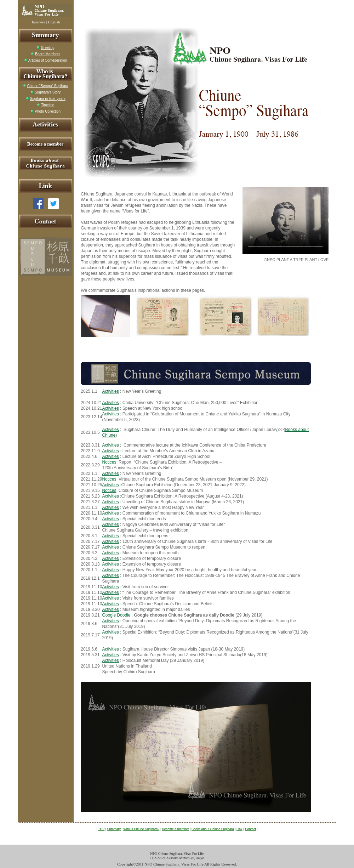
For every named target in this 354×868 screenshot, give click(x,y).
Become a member (176, 829)
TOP (101, 829)
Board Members (48, 54)
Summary (114, 829)
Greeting (47, 48)
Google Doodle (116, 615)
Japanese (38, 22)
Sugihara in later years (48, 99)
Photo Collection (48, 111)
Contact (250, 829)
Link (239, 829)
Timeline (48, 105)
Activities (110, 391)
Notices (109, 462)
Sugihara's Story (48, 92)
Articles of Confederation (48, 60)
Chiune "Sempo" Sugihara (48, 86)
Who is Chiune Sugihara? (141, 829)
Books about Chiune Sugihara (213, 829)
